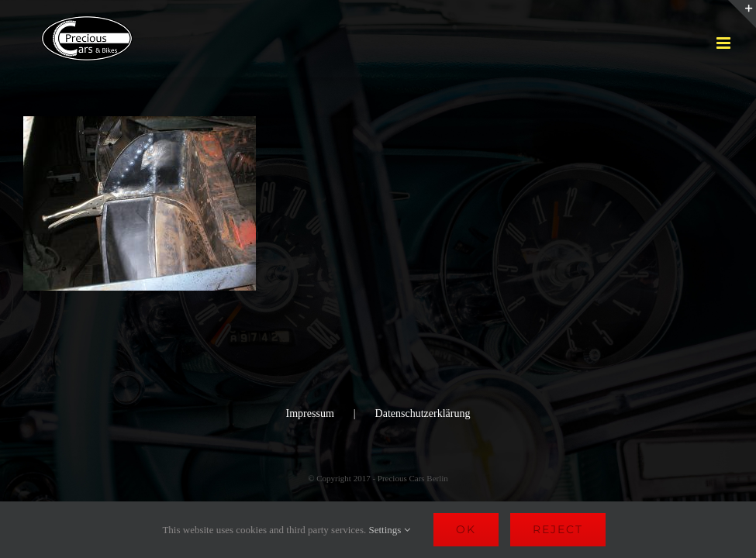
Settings (389, 530)
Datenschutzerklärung (423, 413)
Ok (466, 529)
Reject (558, 529)
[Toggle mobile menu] (725, 43)
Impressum (310, 413)
